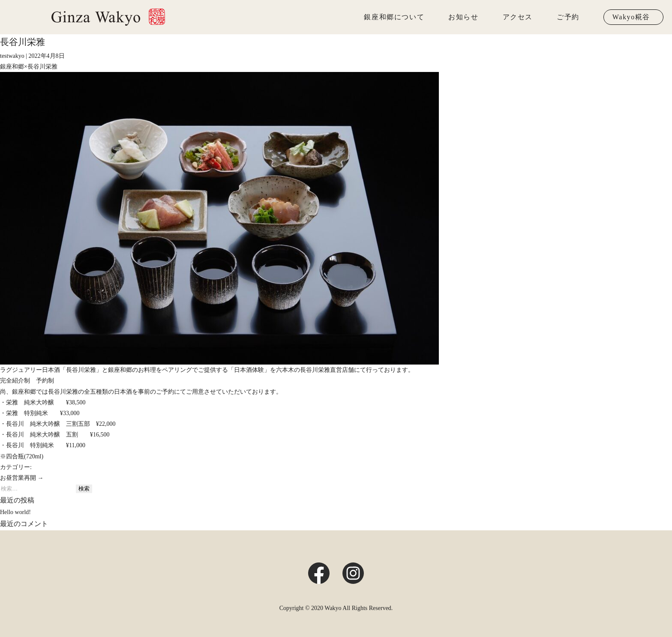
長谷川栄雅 (22, 42)
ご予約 (568, 17)
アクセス (518, 17)
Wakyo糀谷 (631, 17)
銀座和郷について (394, 17)
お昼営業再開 (22, 478)
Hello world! (15, 512)
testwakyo (12, 56)
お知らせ (463, 17)
